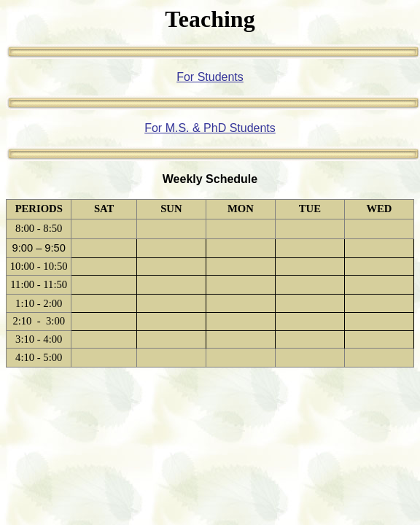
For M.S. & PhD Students (210, 128)
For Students (210, 77)
